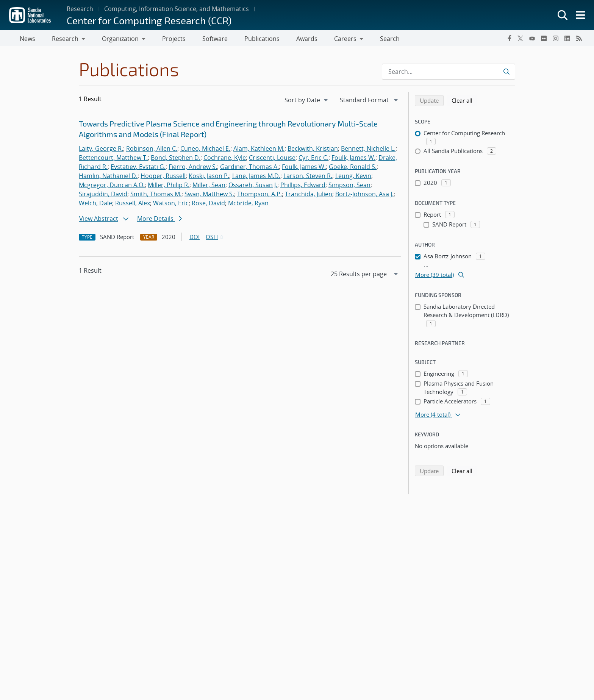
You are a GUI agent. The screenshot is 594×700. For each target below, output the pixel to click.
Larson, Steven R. (308, 177)
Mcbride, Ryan (248, 205)
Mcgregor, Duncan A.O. (112, 186)
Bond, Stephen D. (176, 159)
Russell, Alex (133, 205)
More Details (159, 220)
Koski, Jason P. (209, 177)
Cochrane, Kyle (225, 159)
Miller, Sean (209, 186)
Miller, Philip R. (169, 186)
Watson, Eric (171, 205)
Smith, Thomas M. (156, 195)
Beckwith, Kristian (313, 150)
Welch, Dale (95, 205)
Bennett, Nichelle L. (368, 150)
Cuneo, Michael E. (205, 150)
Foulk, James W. (353, 159)
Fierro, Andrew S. (193, 168)
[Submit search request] (506, 73)
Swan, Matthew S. (209, 195)
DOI (195, 238)
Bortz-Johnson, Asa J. (364, 195)
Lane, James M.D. (256, 177)
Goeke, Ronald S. (353, 168)
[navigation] (307, 102)
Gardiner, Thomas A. (249, 168)
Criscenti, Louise (272, 159)
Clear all (464, 102)
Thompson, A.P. (259, 195)
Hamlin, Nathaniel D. (108, 177)
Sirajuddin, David (103, 195)
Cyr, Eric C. (313, 159)
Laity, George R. (101, 150)
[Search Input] (449, 73)
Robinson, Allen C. (152, 150)
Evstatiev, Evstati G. (138, 168)
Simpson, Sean (349, 186)
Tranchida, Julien (309, 195)
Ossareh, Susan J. (253, 186)
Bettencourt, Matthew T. (113, 159)
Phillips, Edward (303, 186)
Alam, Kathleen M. (259, 150)
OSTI (215, 238)
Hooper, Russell (163, 177)
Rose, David (208, 205)
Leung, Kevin (353, 177)
